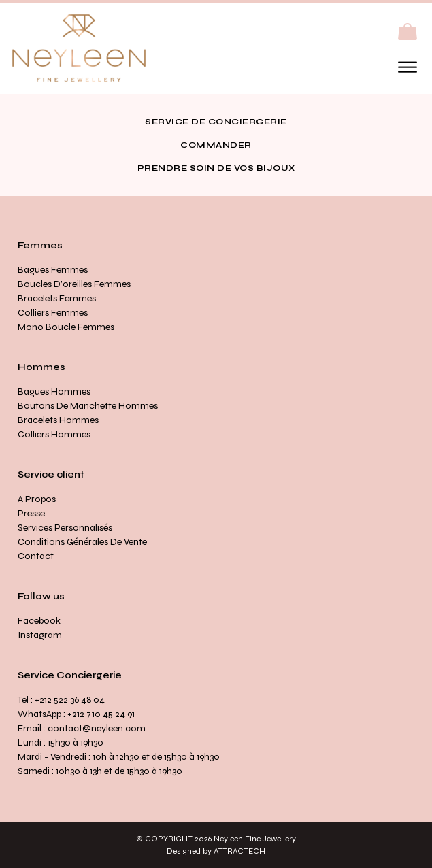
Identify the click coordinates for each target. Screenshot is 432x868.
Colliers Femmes (53, 313)
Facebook (39, 621)
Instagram (40, 635)
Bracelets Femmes (57, 298)
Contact (36, 556)
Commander (216, 145)
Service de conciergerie (216, 122)
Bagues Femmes (53, 270)
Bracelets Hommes (58, 420)
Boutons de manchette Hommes (88, 406)
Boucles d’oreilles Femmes (74, 284)
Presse (31, 513)
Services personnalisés (65, 528)
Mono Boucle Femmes (66, 327)
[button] (408, 32)
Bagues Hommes (54, 391)
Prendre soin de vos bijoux (216, 168)
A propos (37, 499)
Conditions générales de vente (82, 542)
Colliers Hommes (54, 434)
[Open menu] (408, 67)
